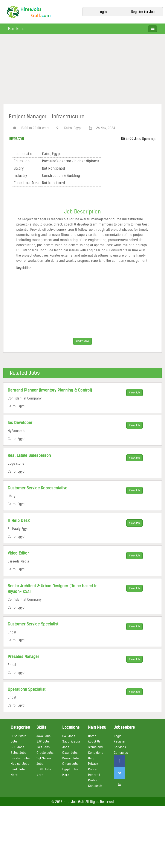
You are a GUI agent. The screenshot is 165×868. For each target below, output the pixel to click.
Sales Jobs (19, 753)
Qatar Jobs (70, 753)
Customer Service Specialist (33, 624)
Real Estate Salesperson (29, 456)
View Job (134, 393)
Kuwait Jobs (71, 758)
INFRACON (16, 139)
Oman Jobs (70, 764)
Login (118, 736)
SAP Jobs (43, 742)
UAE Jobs (69, 736)
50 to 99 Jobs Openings (139, 139)
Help (91, 758)
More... (15, 775)
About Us (94, 742)
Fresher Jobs (20, 758)
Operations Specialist (27, 690)
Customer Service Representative (38, 488)
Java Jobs (44, 736)
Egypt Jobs (70, 769)
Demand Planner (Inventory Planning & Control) (50, 391)
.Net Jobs (43, 747)
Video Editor (18, 554)
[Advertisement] (82, 71)
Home (92, 736)
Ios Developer (20, 423)
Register (120, 742)
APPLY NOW (83, 341)
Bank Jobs (18, 769)
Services (120, 747)
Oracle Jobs (45, 753)
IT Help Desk (19, 521)
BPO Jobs (18, 747)
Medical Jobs (20, 764)
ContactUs (95, 786)
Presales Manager (23, 657)
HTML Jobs (44, 769)
